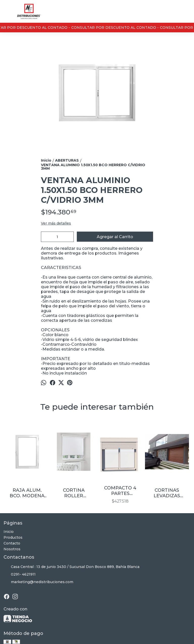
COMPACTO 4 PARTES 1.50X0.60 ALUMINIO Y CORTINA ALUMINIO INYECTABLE (120, 491)
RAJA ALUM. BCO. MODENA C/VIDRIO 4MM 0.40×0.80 (27, 493)
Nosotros (12, 549)
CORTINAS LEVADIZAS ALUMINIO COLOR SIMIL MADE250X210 (167, 493)
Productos (13, 537)
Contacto (12, 543)
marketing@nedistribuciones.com (38, 582)
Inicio (9, 532)
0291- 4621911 (20, 575)
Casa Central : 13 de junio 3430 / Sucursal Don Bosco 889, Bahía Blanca (71, 567)
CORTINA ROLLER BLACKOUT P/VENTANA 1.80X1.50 (74, 493)
